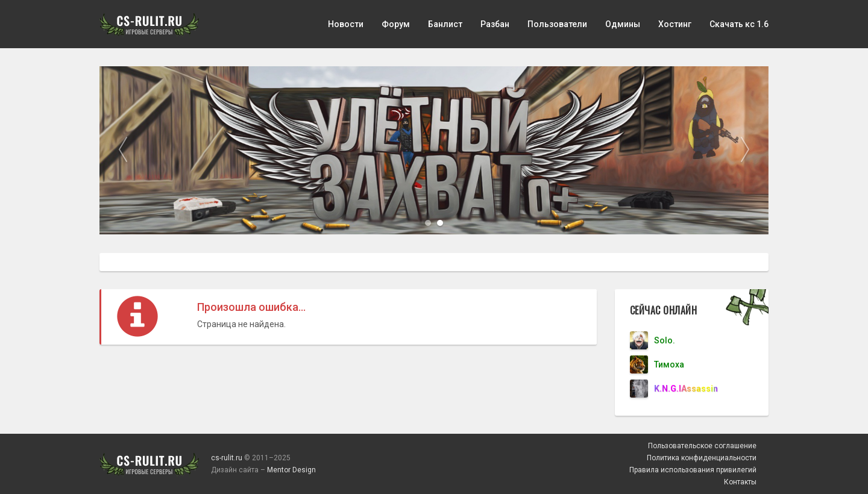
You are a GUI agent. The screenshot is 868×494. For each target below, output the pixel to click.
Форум (396, 24)
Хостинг (675, 24)
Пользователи (557, 24)
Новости (346, 24)
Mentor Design (291, 470)
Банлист (445, 24)
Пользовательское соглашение (702, 446)
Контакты (740, 482)
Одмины (623, 24)
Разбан (495, 24)
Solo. (665, 340)
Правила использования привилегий (693, 470)
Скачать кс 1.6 (739, 24)
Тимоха (669, 364)
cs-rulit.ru (227, 458)
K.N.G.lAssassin (686, 389)
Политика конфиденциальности (702, 458)
